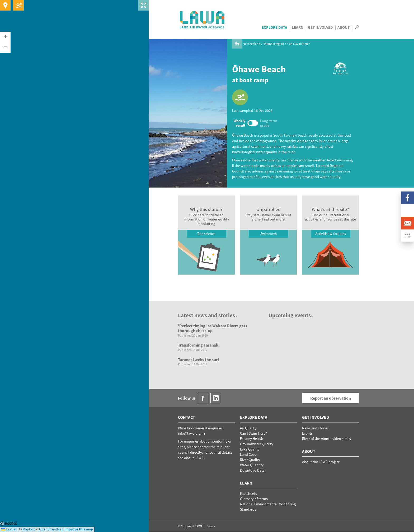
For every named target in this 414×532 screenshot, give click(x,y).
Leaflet (9, 529)
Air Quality (248, 428)
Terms (211, 526)
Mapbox (9, 524)
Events (307, 433)
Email (408, 223)
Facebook (408, 198)
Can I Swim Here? (299, 44)
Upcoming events (291, 315)
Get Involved (320, 27)
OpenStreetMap (51, 529)
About (344, 27)
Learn (298, 27)
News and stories (315, 428)
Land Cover (249, 454)
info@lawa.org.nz (192, 433)
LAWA (202, 20)
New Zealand (252, 44)
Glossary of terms (254, 499)
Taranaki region (274, 44)
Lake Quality (250, 449)
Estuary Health (252, 439)
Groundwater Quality (257, 444)
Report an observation (331, 398)
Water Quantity (252, 465)
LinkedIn (408, 210)
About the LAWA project (321, 462)
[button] (5, 37)
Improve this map (79, 529)
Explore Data (274, 27)
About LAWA (194, 458)
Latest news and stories (208, 315)
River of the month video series (326, 439)
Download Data (252, 470)
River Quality (250, 460)
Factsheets (248, 493)
